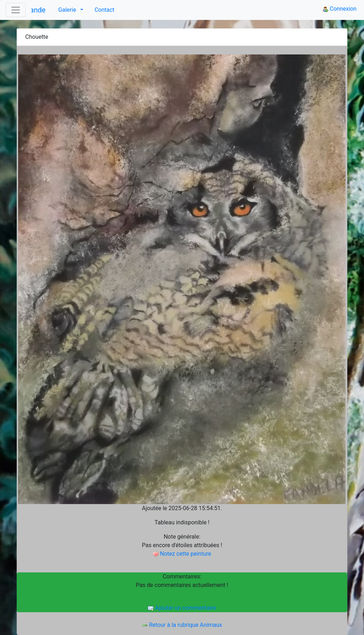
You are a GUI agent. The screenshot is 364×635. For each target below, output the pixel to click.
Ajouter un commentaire (182, 608)
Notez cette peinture (182, 554)
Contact (105, 10)
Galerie (68, 10)
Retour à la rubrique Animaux (182, 625)
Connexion (340, 9)
